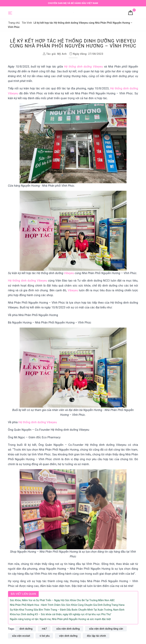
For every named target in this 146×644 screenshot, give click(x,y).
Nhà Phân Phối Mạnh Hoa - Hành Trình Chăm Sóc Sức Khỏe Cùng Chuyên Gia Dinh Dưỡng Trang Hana (67, 605)
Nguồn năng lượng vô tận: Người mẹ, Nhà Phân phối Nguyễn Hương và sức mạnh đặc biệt (60, 619)
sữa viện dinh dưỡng (68, 629)
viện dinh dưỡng (68, 636)
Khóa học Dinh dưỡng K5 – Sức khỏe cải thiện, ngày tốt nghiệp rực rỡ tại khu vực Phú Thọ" (61, 614)
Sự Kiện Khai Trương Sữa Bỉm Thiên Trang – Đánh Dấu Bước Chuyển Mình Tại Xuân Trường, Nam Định (67, 610)
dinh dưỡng (26, 629)
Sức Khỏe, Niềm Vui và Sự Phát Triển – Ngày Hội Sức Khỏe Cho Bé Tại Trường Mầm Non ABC (62, 600)
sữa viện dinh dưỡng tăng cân (106, 629)
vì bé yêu (45, 636)
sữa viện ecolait (21, 636)
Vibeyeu (69, 273)
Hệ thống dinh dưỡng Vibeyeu (83, 67)
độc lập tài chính (96, 636)
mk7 (44, 629)
